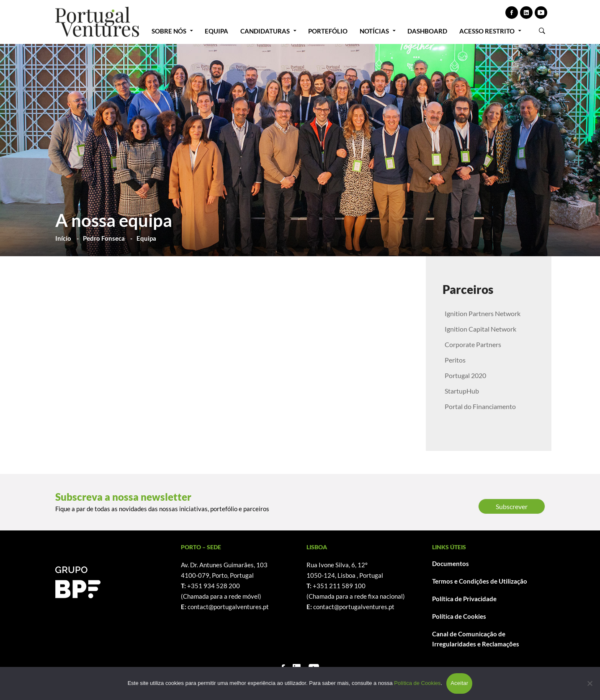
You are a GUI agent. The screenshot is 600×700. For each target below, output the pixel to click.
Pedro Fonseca (104, 238)
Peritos (455, 360)
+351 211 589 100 (339, 586)
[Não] (590, 683)
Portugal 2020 (465, 375)
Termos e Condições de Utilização (480, 581)
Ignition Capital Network (480, 329)
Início (63, 238)
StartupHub (462, 391)
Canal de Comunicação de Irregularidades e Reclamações (476, 639)
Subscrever (512, 506)
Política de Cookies (459, 616)
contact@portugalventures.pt (228, 607)
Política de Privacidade (464, 599)
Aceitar (459, 683)
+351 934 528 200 (214, 586)
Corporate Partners (473, 344)
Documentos (451, 564)
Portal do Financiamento (480, 406)
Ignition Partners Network (483, 313)
